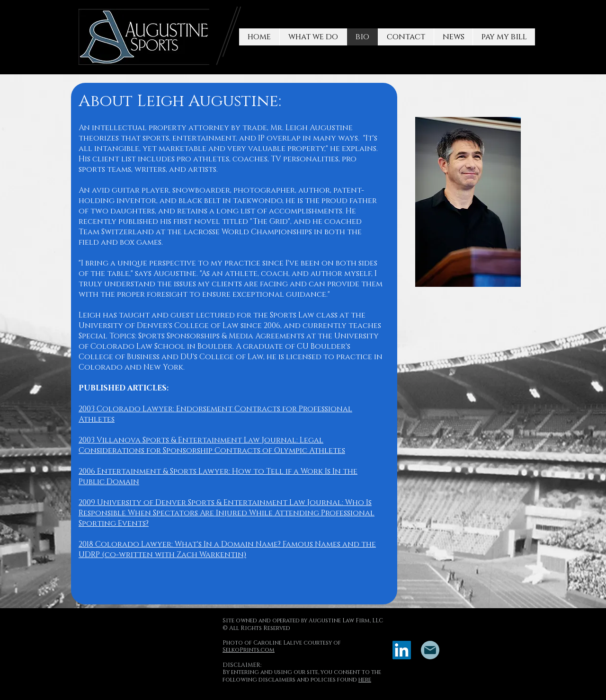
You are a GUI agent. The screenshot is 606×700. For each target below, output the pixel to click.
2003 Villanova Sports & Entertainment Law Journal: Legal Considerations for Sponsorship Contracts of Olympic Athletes (212, 445)
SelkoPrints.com (249, 650)
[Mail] (430, 650)
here (365, 680)
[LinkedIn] (402, 650)
